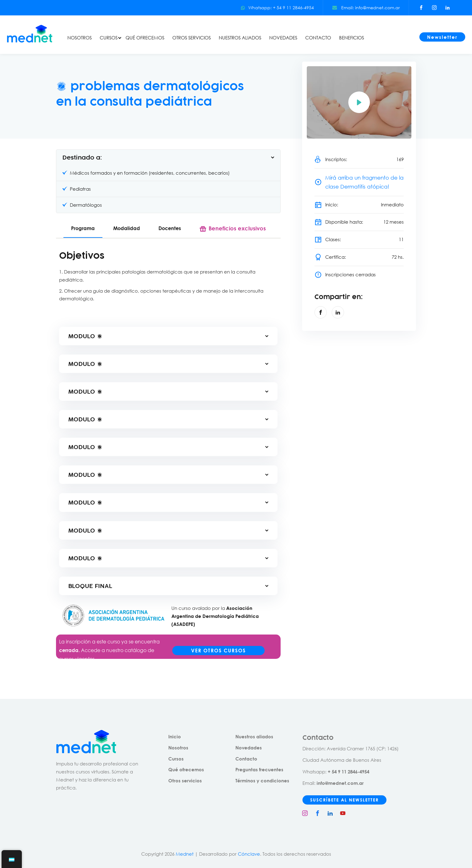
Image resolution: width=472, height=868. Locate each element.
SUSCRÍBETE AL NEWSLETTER (344, 800)
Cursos (176, 759)
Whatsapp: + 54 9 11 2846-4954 (277, 8)
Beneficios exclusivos (237, 228)
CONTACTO (318, 38)
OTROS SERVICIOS (192, 38)
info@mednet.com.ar (340, 783)
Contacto (246, 759)
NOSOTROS (80, 38)
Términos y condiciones (262, 781)
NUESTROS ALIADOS (240, 38)
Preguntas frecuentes (259, 769)
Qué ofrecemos (186, 769)
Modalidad (127, 228)
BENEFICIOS (352, 38)
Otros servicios (185, 781)
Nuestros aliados (254, 736)
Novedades (249, 748)
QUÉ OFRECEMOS (145, 38)
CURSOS (109, 38)
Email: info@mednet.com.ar (366, 8)
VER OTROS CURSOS (218, 650)
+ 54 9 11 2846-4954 (348, 772)
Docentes (170, 228)
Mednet (185, 854)
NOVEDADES (283, 38)
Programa (83, 228)
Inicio (175, 736)
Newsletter (442, 37)
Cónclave (249, 854)
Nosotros (178, 748)
